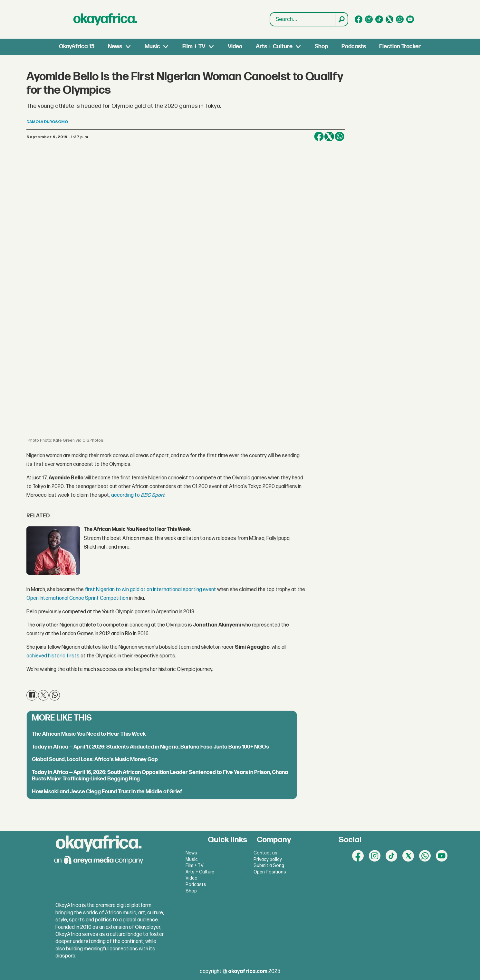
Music (152, 47)
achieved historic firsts (53, 656)
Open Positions (270, 872)
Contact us (265, 853)
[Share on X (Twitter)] (329, 137)
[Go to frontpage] (105, 19)
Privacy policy (268, 859)
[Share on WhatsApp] (340, 137)
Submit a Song (269, 866)
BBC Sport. (153, 495)
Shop (321, 47)
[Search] (341, 19)
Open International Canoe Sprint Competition (77, 598)
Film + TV (194, 47)
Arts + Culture (274, 47)
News (115, 47)
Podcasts (354, 47)
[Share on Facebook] (319, 137)
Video (235, 47)
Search (270, 13)
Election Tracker (400, 47)
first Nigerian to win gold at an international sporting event (150, 590)
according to (126, 495)
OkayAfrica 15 (77, 47)
